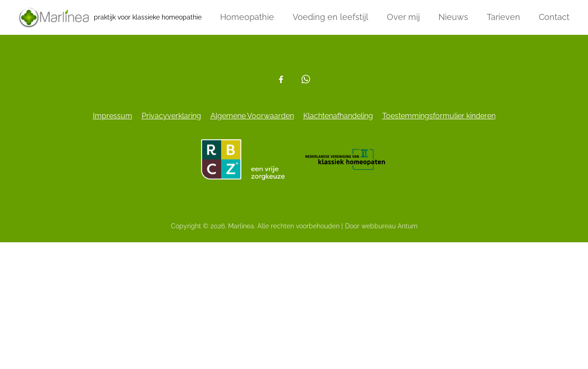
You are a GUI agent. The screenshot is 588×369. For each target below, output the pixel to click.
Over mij (403, 17)
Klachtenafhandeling (338, 116)
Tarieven (503, 17)
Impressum (113, 116)
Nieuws (453, 17)
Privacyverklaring (171, 116)
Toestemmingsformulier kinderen (439, 116)
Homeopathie (247, 17)
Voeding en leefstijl (330, 17)
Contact (554, 17)
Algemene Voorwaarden (252, 116)
